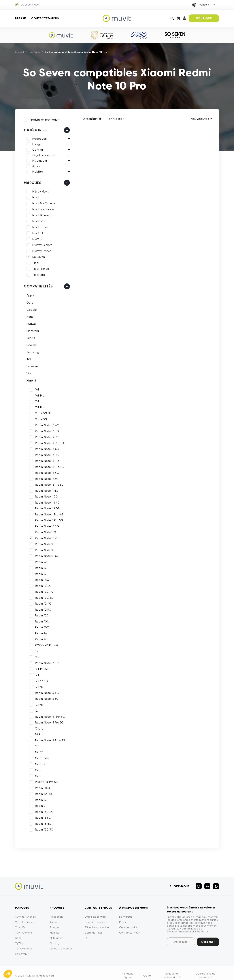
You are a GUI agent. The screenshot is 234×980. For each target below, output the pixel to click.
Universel (31, 365)
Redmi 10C (41, 626)
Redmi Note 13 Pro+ (46, 662)
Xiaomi (30, 379)
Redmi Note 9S (43, 549)
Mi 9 (36, 733)
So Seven (37, 255)
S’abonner (208, 937)
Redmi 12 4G (42, 602)
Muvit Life (37, 220)
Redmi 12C (40, 614)
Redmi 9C (40, 638)
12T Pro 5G (41, 667)
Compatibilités (37, 285)
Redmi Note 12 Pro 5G (48, 483)
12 (35, 709)
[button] (8, 974)
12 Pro (37, 685)
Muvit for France (25, 917)
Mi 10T (38, 751)
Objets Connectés (61, 944)
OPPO (29, 336)
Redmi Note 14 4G (46, 424)
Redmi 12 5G (42, 608)
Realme (30, 344)
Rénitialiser (115, 119)
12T (36, 674)
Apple (29, 294)
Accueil (19, 52)
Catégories (34, 129)
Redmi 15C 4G (43, 810)
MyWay (36, 238)
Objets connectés (43, 154)
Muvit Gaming (40, 214)
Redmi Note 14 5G (46, 430)
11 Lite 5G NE (42, 412)
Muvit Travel (39, 226)
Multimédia (56, 933)
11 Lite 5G (40, 418)
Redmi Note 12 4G (46, 471)
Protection (38, 137)
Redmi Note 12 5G (45, 477)
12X (36, 656)
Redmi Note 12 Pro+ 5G (49, 739)
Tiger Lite (37, 273)
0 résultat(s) (92, 119)
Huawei (30, 322)
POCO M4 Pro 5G (45, 781)
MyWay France (40, 250)
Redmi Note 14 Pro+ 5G (49, 442)
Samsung (31, 351)
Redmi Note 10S (44, 531)
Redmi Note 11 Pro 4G (48, 513)
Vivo (28, 372)
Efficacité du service (97, 922)
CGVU (147, 971)
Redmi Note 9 (43, 543)
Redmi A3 (40, 560)
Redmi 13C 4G (43, 590)
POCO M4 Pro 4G (45, 644)
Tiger (34, 261)
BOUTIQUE (204, 18)
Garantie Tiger (93, 928)
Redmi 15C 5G (43, 828)
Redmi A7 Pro (42, 792)
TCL (28, 358)
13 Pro (37, 703)
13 (35, 650)
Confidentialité (128, 922)
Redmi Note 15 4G (46, 691)
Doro (28, 301)
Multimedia (38, 159)
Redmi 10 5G (42, 786)
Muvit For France (42, 208)
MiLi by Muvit (39, 190)
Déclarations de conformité (206, 971)
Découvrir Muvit (28, 5)
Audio (35, 165)
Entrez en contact (95, 912)
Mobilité (36, 170)
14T (36, 388)
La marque (126, 912)
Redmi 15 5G (42, 816)
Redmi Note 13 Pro (46, 459)
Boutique (34, 52)
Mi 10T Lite (40, 757)
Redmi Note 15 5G (45, 697)
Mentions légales (128, 971)
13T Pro (38, 406)
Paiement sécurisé (96, 917)
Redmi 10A (40, 620)
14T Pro (38, 394)
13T (36, 400)
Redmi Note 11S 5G (46, 507)
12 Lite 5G (40, 679)
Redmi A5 (40, 798)
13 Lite (38, 727)
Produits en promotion (43, 118)
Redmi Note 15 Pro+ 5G (49, 715)
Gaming (36, 148)
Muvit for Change (25, 912)
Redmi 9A (39, 632)
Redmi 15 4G (42, 822)
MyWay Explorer (41, 244)
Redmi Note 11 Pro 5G (48, 519)
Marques (31, 181)
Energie (36, 143)
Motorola (31, 329)
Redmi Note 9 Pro (45, 555)
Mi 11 (36, 769)
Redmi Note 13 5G (45, 453)
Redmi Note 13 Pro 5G (48, 465)
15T (36, 745)
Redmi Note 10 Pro (46, 537)
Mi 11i (37, 775)
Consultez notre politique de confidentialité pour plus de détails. (189, 925)
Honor (29, 315)
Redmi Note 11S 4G (46, 501)
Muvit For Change (42, 202)
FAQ (87, 933)
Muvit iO (36, 232)
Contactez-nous (45, 18)
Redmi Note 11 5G (45, 495)
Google (30, 308)
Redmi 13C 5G (43, 596)
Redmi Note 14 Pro (46, 436)
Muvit (34, 196)
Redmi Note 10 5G (46, 525)
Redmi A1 (39, 572)
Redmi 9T (40, 804)
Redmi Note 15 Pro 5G (48, 721)
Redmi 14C (41, 578)
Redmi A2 (40, 566)
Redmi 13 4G (42, 584)
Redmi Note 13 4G (46, 448)
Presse (20, 18)
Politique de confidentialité (171, 971)
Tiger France (39, 267)
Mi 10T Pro (40, 763)
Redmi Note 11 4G (45, 489)
